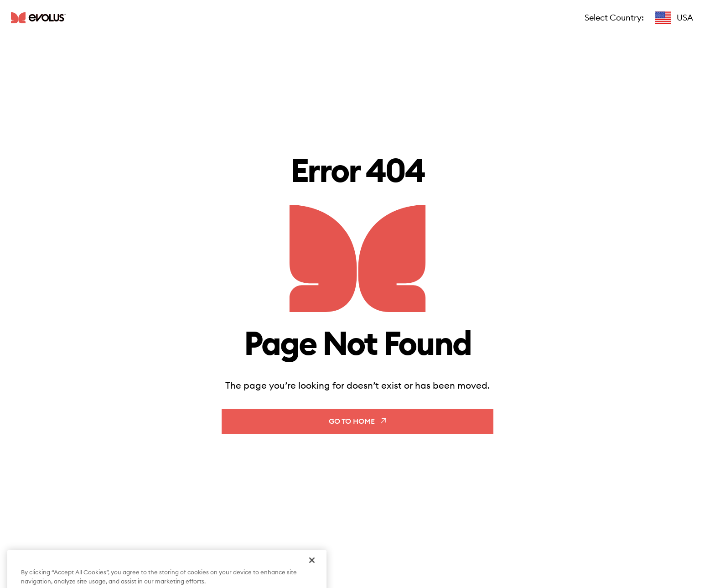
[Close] (312, 566)
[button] (674, 18)
